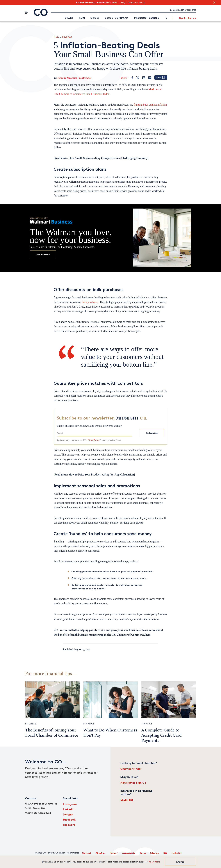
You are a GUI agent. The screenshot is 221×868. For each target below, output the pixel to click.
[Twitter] (138, 78)
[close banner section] (214, 3)
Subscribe (152, 433)
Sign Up (192, 18)
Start (69, 18)
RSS (165, 853)
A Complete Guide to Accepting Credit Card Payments (161, 736)
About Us (100, 853)
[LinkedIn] (144, 78)
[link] (166, 18)
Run (82, 18)
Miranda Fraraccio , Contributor (74, 78)
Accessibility (129, 853)
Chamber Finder (131, 769)
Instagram (70, 804)
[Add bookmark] (161, 78)
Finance (67, 37)
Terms (143, 853)
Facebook (69, 819)
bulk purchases (90, 302)
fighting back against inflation (150, 105)
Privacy (114, 853)
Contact (87, 853)
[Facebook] (132, 78)
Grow (95, 18)
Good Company (117, 18)
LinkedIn (69, 809)
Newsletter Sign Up (133, 782)
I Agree (180, 862)
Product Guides (147, 18)
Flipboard (69, 825)
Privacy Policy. (93, 440)
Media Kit (127, 800)
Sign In (183, 18)
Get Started (43, 254)
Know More (154, 862)
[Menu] (26, 12)
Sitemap (155, 853)
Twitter (68, 814)
